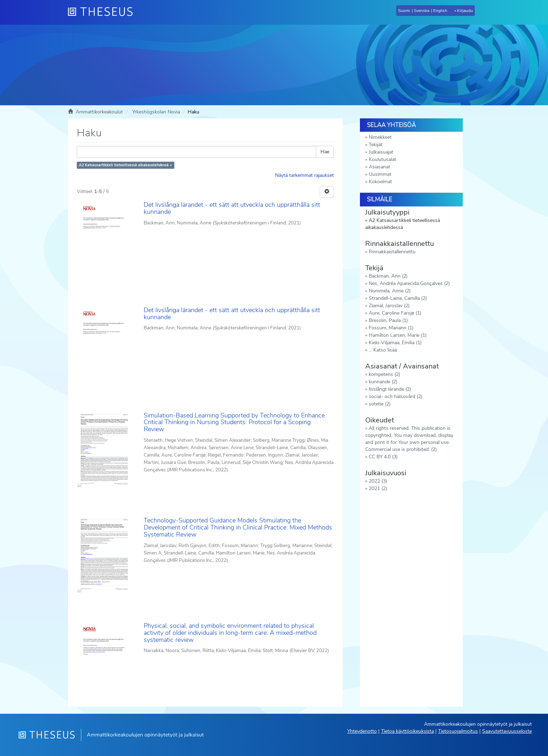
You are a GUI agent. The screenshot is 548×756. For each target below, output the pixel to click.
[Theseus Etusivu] (103, 12)
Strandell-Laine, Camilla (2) (398, 298)
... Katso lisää (383, 350)
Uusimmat (380, 174)
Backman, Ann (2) (388, 276)
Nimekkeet (380, 137)
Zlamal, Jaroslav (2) (389, 306)
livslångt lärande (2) (390, 389)
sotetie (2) (380, 404)
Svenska (422, 11)
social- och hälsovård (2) (396, 396)
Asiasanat (379, 167)
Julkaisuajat (381, 152)
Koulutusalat (382, 159)
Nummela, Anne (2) (390, 291)
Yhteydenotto (362, 731)
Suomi (404, 11)
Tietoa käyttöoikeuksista (407, 731)
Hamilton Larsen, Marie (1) (398, 335)
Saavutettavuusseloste (507, 731)
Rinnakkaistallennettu (392, 252)
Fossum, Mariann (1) (391, 328)
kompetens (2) (384, 374)
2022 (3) (378, 481)
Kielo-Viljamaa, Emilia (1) (395, 343)
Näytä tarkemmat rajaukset (304, 175)
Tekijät (376, 145)
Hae (325, 152)
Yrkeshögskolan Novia (156, 112)
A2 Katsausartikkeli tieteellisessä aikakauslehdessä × (125, 165)
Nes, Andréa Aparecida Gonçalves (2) (409, 283)
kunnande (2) (383, 382)
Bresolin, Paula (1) (388, 320)
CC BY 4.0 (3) (383, 457)
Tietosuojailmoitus (458, 731)
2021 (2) (378, 488)
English (440, 11)
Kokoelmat (380, 182)
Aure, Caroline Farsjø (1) (395, 313)
